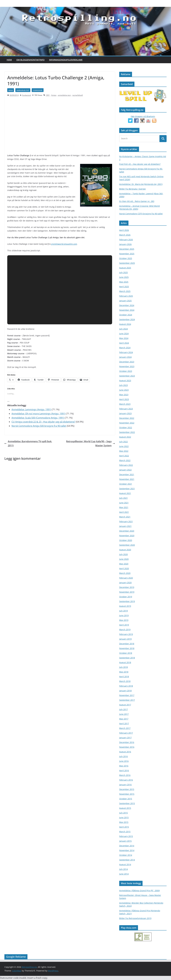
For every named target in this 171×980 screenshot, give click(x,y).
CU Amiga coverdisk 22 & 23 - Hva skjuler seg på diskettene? (43, 422)
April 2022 (124, 456)
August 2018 (125, 662)
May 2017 (124, 719)
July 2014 (123, 869)
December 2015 (127, 789)
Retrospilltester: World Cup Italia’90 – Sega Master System (91, 443)
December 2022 (127, 418)
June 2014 (124, 874)
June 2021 (124, 503)
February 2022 (126, 465)
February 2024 (126, 352)
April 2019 (124, 625)
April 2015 (124, 827)
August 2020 (125, 550)
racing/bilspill (78, 95)
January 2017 (125, 738)
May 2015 (124, 822)
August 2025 (125, 268)
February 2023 (126, 409)
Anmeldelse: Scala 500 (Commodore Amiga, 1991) (38, 418)
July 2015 (123, 813)
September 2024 (127, 319)
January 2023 (125, 413)
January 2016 (125, 785)
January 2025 (125, 301)
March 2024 (125, 348)
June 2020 (124, 559)
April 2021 (124, 512)
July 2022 (123, 442)
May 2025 (124, 282)
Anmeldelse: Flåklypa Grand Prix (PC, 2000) (139, 891)
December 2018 (127, 644)
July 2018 (123, 667)
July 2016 (123, 756)
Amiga (11, 90)
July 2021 (123, 498)
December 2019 (127, 587)
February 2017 (126, 733)
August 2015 (125, 808)
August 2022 (125, 437)
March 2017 (125, 728)
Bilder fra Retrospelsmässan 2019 (135, 918)
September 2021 (127, 489)
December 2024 (127, 305)
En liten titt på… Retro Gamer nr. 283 (137, 201)
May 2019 (124, 620)
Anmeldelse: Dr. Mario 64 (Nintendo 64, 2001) (141, 184)
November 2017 (127, 695)
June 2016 (124, 761)
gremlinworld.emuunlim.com (64, 244)
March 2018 (125, 681)
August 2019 (125, 606)
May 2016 (124, 766)
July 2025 (123, 272)
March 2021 (125, 517)
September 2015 (127, 803)
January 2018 (125, 691)
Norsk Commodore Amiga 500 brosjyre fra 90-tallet (39, 426)
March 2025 (125, 291)
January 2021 (125, 526)
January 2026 (125, 244)
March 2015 (125, 832)
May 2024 (124, 338)
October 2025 (126, 258)
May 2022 (124, 451)
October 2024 (126, 315)
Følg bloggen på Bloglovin (143, 116)
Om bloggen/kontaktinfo (30, 60)
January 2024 (125, 357)
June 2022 (124, 446)
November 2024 (127, 310)
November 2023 (127, 366)
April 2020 (124, 568)
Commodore (38, 90)
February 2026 (126, 240)
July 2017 (123, 709)
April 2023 (124, 399)
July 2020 (123, 554)
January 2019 (125, 639)
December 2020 (127, 531)
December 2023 (127, 362)
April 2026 (124, 230)
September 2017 (127, 700)
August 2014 (125, 864)
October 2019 (126, 597)
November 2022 (127, 423)
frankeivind (26, 95)
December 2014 (127, 846)
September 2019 (127, 601)
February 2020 (126, 578)
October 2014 (126, 855)
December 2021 (127, 474)
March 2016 (125, 775)
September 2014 (127, 860)
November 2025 (127, 254)
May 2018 (124, 672)
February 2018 (126, 686)
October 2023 (126, 371)
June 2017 (124, 714)
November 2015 (127, 794)
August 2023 (125, 381)
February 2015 (126, 836)
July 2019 (123, 611)
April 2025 (124, 287)
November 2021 (127, 479)
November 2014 (127, 850)
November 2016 (127, 747)
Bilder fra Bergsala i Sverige (132, 189)
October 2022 (126, 427)
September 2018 (127, 658)
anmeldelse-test (23, 90)
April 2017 (124, 724)
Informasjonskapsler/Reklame (66, 60)
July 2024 (123, 329)
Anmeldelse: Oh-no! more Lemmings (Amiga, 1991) (38, 414)
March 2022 (125, 460)
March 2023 (125, 404)
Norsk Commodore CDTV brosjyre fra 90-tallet (141, 214)
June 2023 (124, 390)
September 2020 (127, 545)
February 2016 (126, 780)
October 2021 (126, 484)
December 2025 (127, 249)
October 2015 (126, 799)
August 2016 (125, 752)
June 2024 (124, 334)
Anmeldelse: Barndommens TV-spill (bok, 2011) (28, 443)
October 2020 (126, 540)
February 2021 (126, 521)
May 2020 (124, 564)
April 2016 (124, 770)
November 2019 (127, 592)
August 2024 (125, 324)
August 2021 (125, 493)
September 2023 (127, 376)
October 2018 (126, 653)
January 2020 (125, 583)
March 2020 (125, 573)
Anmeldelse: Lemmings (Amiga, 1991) (31, 409)
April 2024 (124, 343)
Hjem (9, 60)
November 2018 (127, 648)
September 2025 (127, 263)
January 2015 (125, 841)
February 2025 (126, 296)
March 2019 (125, 630)
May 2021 (124, 507)
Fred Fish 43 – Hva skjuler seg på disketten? (140, 164)
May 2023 (124, 395)
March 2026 (125, 235)
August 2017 (125, 705)
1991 (48, 95)
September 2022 (127, 432)
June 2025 (124, 277)
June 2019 (124, 615)
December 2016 (127, 742)
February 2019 (126, 634)
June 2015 (124, 817)
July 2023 (123, 385)
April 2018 (124, 677)
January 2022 (125, 470)
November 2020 (127, 536)
